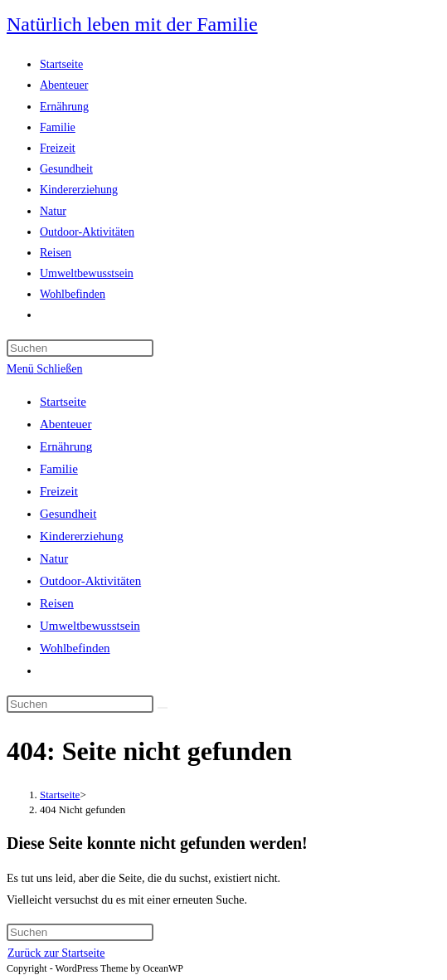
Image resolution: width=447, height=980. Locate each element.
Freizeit (59, 491)
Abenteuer (66, 424)
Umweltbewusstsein (90, 626)
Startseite (63, 402)
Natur (54, 558)
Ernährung (66, 446)
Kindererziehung (82, 536)
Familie (59, 469)
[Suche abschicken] (163, 708)
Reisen (57, 603)
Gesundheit (68, 514)
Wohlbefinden (75, 648)
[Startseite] (60, 795)
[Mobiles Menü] (44, 369)
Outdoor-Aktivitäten (90, 581)
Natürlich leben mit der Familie (132, 24)
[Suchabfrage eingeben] (80, 348)
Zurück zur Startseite (56, 953)
